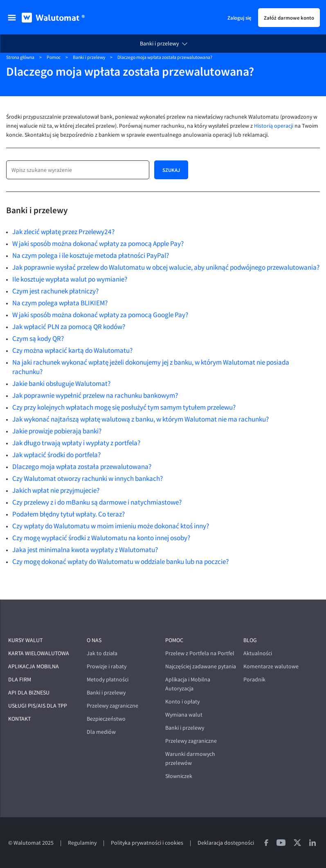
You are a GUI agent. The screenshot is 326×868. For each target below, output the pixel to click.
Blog (250, 640)
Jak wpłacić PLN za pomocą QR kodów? (69, 327)
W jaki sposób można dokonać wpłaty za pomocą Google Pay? (100, 315)
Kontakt (19, 719)
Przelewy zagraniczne (112, 706)
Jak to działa (102, 653)
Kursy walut (25, 640)
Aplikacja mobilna (34, 666)
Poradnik (254, 680)
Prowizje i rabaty (107, 666)
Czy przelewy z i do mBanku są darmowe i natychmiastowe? (97, 502)
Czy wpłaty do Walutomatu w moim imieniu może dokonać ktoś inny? (111, 526)
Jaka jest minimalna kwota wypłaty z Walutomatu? (85, 550)
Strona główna (20, 57)
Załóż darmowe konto (289, 18)
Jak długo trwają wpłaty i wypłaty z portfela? (76, 443)
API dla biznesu (29, 693)
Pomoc (54, 57)
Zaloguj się (239, 18)
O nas (94, 640)
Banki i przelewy (159, 44)
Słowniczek (179, 776)
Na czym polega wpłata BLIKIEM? (60, 303)
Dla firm (20, 680)
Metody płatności (108, 680)
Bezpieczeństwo (106, 719)
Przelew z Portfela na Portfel (200, 653)
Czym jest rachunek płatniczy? (55, 291)
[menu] (12, 18)
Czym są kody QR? (38, 338)
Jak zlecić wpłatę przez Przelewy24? (63, 232)
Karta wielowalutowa (39, 653)
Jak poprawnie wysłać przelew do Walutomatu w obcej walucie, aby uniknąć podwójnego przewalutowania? (166, 267)
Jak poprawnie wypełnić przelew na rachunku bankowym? (95, 395)
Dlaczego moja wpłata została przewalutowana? (82, 467)
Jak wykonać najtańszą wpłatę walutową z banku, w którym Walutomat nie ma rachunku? (141, 419)
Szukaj (171, 170)
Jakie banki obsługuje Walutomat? (61, 383)
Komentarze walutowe (271, 666)
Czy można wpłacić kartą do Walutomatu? (72, 350)
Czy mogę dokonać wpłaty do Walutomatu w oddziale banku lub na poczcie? (120, 561)
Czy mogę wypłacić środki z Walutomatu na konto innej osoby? (101, 538)
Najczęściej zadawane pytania (201, 666)
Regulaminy (82, 843)
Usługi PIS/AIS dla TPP (38, 706)
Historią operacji (274, 126)
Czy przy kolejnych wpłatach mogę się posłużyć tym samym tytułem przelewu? (124, 407)
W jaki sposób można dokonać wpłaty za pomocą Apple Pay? (98, 243)
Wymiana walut (184, 715)
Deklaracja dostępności (226, 843)
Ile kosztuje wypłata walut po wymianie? (70, 279)
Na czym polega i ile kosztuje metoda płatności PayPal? (91, 255)
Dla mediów (101, 732)
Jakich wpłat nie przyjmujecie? (56, 490)
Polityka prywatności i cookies (147, 843)
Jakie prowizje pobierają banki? (57, 431)
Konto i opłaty (182, 702)
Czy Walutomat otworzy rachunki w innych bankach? (88, 478)
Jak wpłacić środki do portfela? (56, 455)
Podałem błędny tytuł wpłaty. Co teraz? (69, 514)
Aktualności (258, 653)
